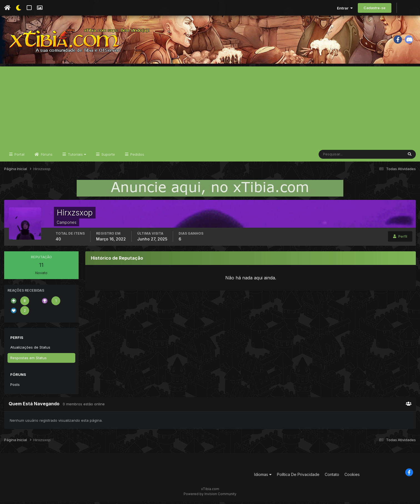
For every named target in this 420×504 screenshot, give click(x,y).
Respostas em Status (28, 360)
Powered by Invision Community (210, 496)
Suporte (108, 156)
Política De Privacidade (298, 477)
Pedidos (137, 156)
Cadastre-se (375, 8)
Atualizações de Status (30, 349)
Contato (332, 477)
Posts (15, 386)
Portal (19, 156)
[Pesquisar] (337, 156)
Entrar (345, 8)
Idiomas (263, 477)
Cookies (352, 477)
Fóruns (46, 156)
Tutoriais (76, 156)
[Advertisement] (210, 107)
